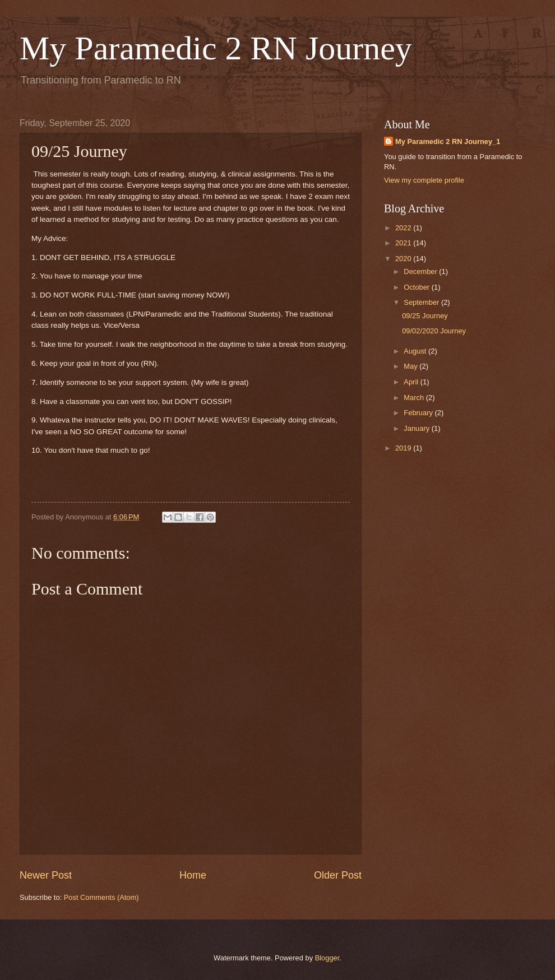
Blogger (327, 958)
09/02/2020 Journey (434, 331)
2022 (404, 228)
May (411, 366)
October (417, 287)
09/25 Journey (425, 316)
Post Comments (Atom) (101, 897)
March (415, 398)
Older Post (338, 875)
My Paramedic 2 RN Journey (216, 48)
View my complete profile (424, 180)
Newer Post (46, 875)
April (412, 382)
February (419, 413)
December (421, 271)
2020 (404, 259)
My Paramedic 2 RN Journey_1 (448, 141)
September (422, 302)
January (417, 428)
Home (193, 875)
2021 (404, 243)
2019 (404, 448)
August (416, 351)
